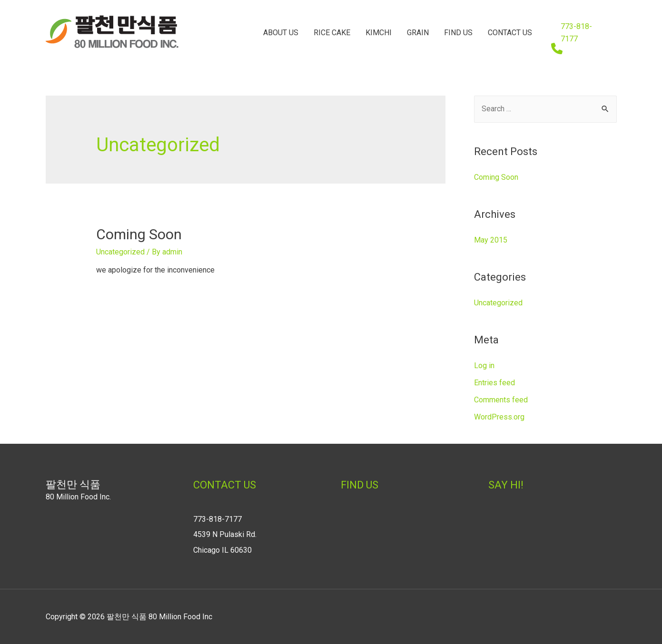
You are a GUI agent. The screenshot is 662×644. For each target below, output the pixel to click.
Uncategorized (120, 252)
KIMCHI (379, 33)
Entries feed (494, 383)
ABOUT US (281, 33)
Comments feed (501, 400)
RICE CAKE (332, 33)
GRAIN (418, 33)
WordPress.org (499, 417)
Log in (484, 366)
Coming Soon (139, 234)
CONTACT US (510, 33)
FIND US (458, 33)
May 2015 (491, 240)
